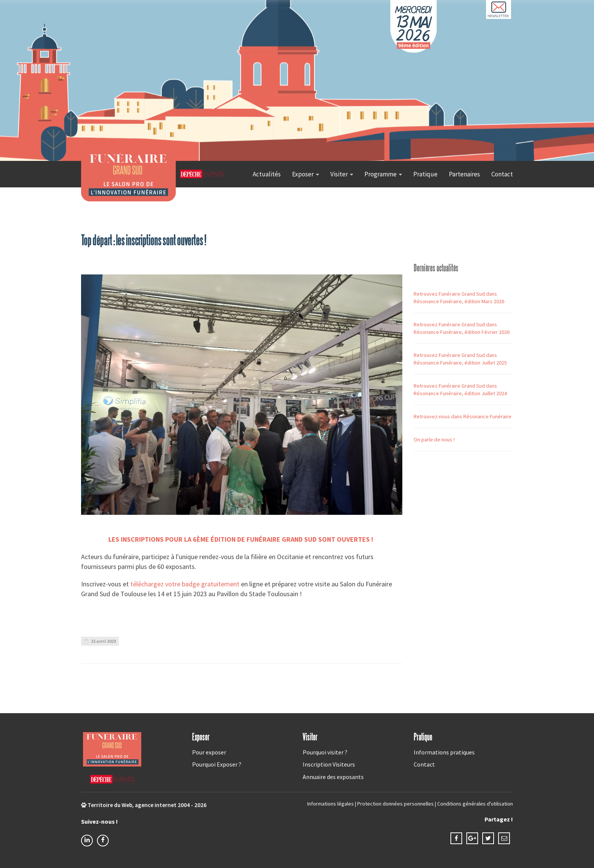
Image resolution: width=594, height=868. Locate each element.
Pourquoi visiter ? (325, 752)
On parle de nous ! (434, 439)
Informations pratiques (444, 752)
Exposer (303, 174)
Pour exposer (209, 752)
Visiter (339, 174)
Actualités (267, 174)
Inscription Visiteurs (329, 764)
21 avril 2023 (100, 641)
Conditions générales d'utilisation (475, 804)
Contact (502, 174)
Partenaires (464, 174)
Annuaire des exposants (333, 777)
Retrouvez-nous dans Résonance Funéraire (463, 416)
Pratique (425, 174)
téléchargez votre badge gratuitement (185, 584)
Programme (381, 174)
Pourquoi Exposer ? (217, 764)
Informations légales (331, 804)
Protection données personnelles (395, 804)
